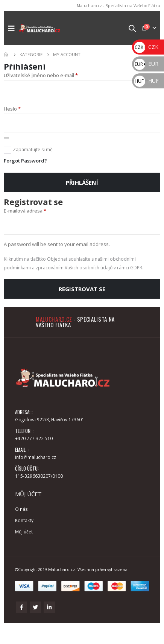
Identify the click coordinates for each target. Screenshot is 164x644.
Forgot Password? (25, 161)
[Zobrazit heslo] (6, 138)
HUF (146, 81)
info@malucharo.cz (36, 457)
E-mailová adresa (25, 211)
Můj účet (24, 532)
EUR (146, 64)
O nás (21, 509)
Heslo (12, 109)
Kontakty (24, 520)
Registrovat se (82, 289)
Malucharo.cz (54, 319)
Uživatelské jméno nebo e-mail (41, 75)
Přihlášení (82, 182)
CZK (146, 47)
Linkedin (49, 607)
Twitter (35, 607)
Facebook (21, 607)
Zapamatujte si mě (33, 150)
